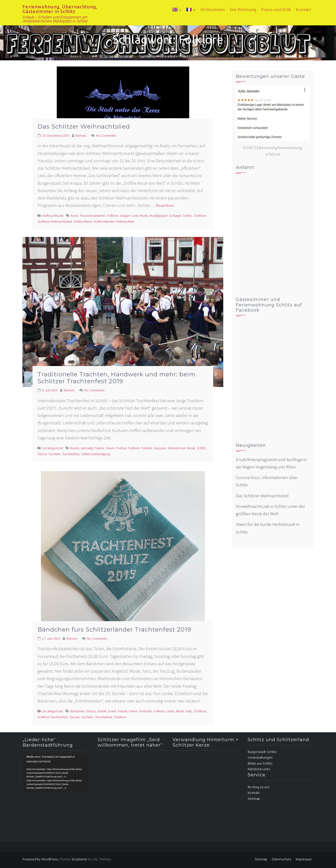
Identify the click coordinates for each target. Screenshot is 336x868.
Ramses (81, 135)
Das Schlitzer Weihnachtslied (84, 126)
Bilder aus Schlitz (260, 764)
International (177, 448)
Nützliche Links (259, 769)
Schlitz (187, 216)
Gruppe (125, 216)
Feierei (99, 448)
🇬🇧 (175, 10)
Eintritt (102, 711)
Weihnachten (125, 221)
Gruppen (160, 448)
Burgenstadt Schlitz (262, 752)
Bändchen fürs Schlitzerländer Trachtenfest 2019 (114, 629)
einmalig (87, 448)
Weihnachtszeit (53, 216)
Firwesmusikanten (93, 216)
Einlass (91, 711)
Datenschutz (281, 860)
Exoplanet (79, 860)
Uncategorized (52, 448)
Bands (75, 448)
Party (189, 711)
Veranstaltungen (260, 758)
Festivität (145, 711)
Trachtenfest (71, 454)
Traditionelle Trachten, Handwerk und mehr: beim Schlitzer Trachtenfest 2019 (117, 378)
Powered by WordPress (40, 860)
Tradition (120, 717)
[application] (56, 773)
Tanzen (74, 717)
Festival (121, 448)
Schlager (175, 216)
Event (112, 711)
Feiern (110, 448)
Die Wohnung (243, 10)
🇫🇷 (189, 10)
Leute (170, 711)
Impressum (304, 860)
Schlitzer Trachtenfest (53, 717)
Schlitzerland (83, 221)
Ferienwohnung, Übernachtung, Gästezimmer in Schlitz (60, 9)
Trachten (54, 454)
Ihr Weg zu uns (259, 787)
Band (75, 216)
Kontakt (303, 10)
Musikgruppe (159, 216)
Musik (144, 216)
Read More (165, 205)
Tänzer (42, 454)
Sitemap (254, 799)
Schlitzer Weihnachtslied (55, 221)
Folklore (112, 216)
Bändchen (77, 711)
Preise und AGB (276, 10)
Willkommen (213, 10)
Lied (135, 216)
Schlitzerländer (104, 221)
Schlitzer (200, 216)
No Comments (106, 135)
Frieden (147, 448)
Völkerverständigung (95, 454)
